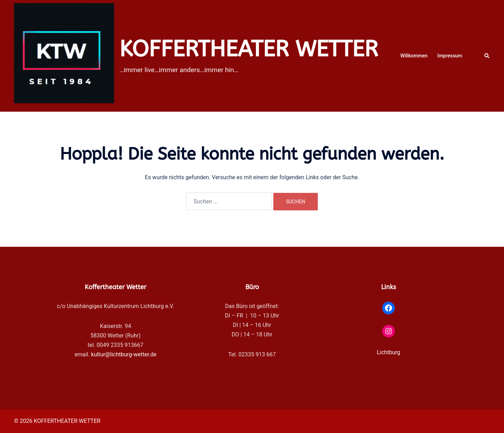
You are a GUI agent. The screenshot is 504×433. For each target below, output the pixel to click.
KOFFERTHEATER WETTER (249, 49)
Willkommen (414, 56)
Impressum (450, 56)
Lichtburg (389, 352)
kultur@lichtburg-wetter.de (124, 354)
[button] (487, 56)
